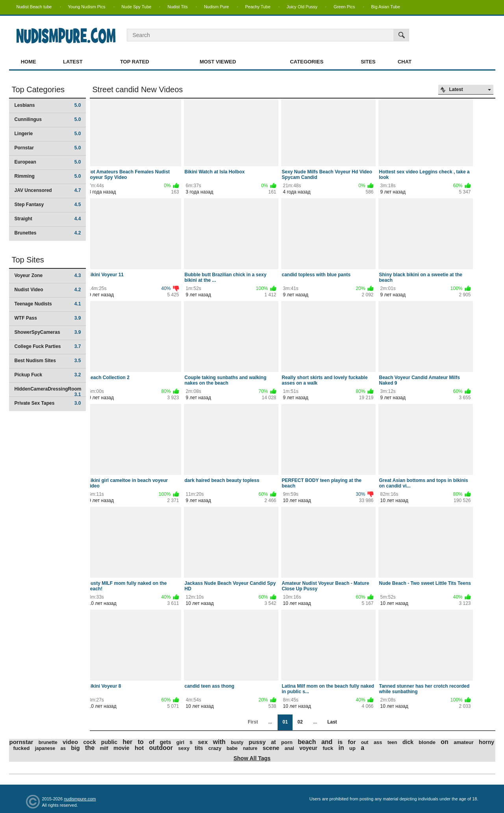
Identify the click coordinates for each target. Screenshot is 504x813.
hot (139, 748)
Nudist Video (48, 290)
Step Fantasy (48, 205)
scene (271, 748)
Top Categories (38, 89)
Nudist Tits (177, 7)
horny (486, 742)
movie (121, 748)
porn (287, 742)
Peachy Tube (258, 7)
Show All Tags (252, 758)
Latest (73, 62)
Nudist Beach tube (34, 7)
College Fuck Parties (48, 346)
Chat (405, 62)
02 (300, 722)
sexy (184, 748)
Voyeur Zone (48, 275)
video (70, 742)
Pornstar (48, 148)
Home (29, 62)
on (445, 742)
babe (232, 748)
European (48, 162)
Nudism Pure (217, 7)
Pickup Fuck (48, 375)
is (340, 742)
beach (307, 742)
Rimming (48, 176)
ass (378, 742)
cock (90, 742)
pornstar (21, 742)
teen (392, 742)
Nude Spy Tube (137, 7)
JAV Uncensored (48, 190)
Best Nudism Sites (48, 361)
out (365, 742)
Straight (48, 219)
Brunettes (48, 233)
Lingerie (48, 134)
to (141, 742)
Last (332, 722)
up (352, 748)
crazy (215, 748)
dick (408, 742)
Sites (368, 62)
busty (237, 742)
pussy (257, 742)
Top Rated (135, 62)
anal (289, 748)
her (127, 742)
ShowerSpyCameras (48, 332)
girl (180, 742)
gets (166, 742)
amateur (464, 742)
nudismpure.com (80, 799)
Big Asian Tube (386, 7)
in (341, 748)
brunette (48, 742)
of (152, 742)
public (109, 742)
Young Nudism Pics (87, 7)
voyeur (308, 748)
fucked (22, 748)
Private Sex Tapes (48, 403)
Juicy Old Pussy (302, 7)
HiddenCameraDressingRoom (48, 392)
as (63, 748)
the (90, 748)
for (352, 742)
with (219, 742)
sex (203, 742)
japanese (45, 748)
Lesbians (48, 105)
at (273, 742)
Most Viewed (218, 62)
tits (199, 748)
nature (250, 748)
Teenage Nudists (48, 304)
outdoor (161, 748)
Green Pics (344, 7)
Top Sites (28, 260)
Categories (307, 62)
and (327, 742)
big (75, 748)
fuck (328, 748)
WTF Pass (48, 318)
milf (104, 748)
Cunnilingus (48, 119)
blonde (427, 742)
